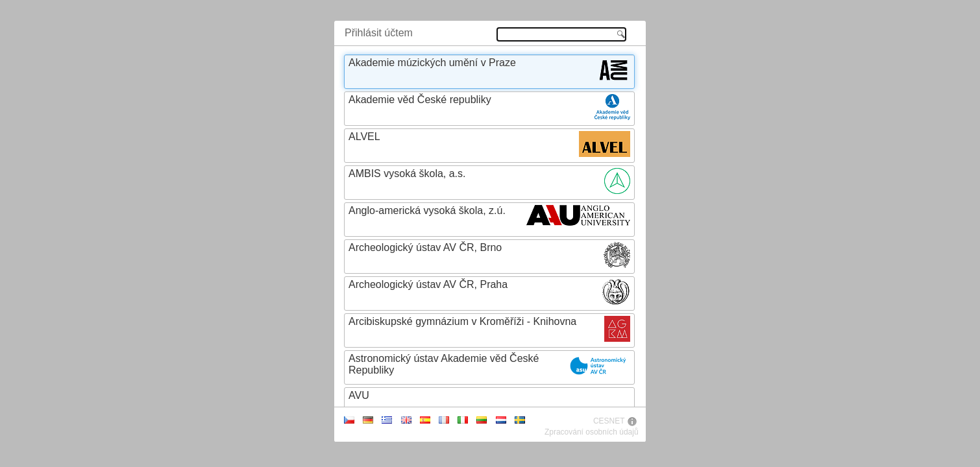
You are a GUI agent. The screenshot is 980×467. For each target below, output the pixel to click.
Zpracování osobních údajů (592, 432)
